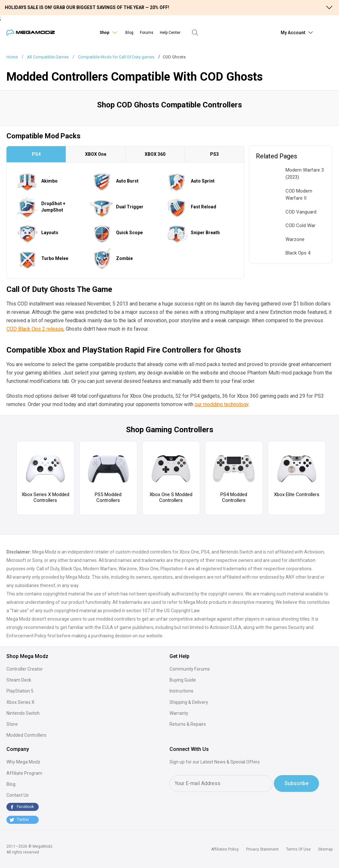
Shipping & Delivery (189, 702)
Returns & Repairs (188, 724)
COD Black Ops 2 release (35, 329)
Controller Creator (25, 669)
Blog (129, 33)
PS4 (36, 154)
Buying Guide (183, 680)
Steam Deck (19, 680)
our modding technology (222, 404)
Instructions (181, 691)
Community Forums (190, 669)
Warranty (179, 713)
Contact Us (18, 795)
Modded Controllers (26, 735)
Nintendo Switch (23, 713)
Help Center (170, 33)
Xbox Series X (20, 702)
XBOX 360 (155, 154)
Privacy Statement (262, 849)
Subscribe (296, 783)
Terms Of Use (298, 849)
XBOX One (96, 154)
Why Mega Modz (23, 762)
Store (12, 724)
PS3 (214, 154)
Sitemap (325, 849)
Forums (147, 33)
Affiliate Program (24, 773)
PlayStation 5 (20, 691)
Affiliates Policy (225, 849)
